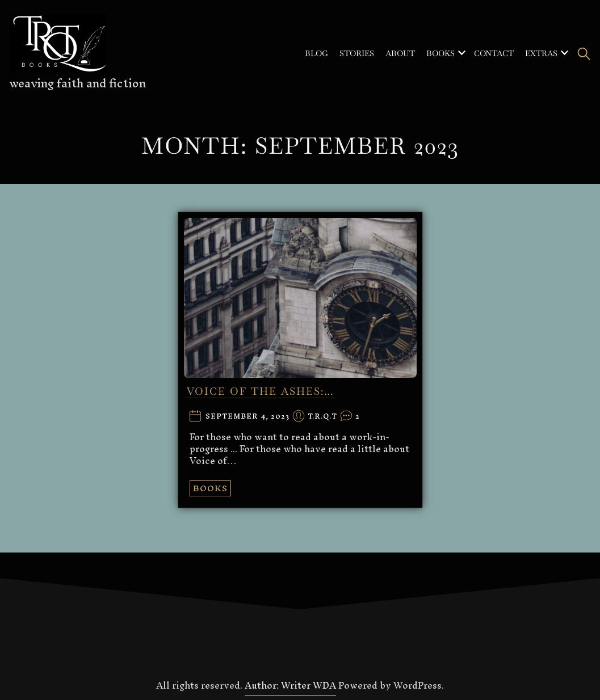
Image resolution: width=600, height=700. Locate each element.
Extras (541, 53)
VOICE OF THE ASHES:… (261, 391)
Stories (357, 53)
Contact (494, 53)
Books (440, 53)
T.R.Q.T (322, 417)
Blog (316, 53)
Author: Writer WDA (290, 685)
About (400, 53)
